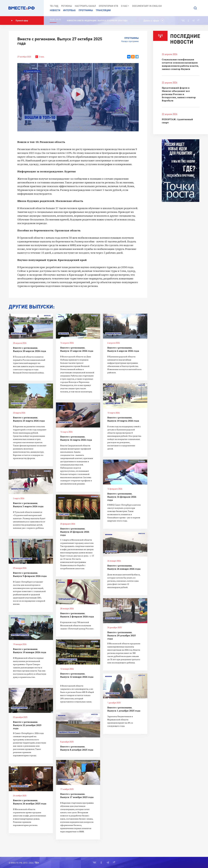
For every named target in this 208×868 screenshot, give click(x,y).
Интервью (69, 10)
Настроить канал (85, 6)
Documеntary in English (147, 6)
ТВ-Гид (54, 6)
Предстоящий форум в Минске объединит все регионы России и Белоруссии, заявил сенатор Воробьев (179, 94)
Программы (86, 10)
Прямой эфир (20, 21)
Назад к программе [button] (130, 41)
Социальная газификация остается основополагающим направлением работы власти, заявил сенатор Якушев (180, 64)
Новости (55, 10)
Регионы (67, 6)
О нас (125, 6)
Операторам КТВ (108, 6)
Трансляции (103, 10)
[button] (195, 8)
